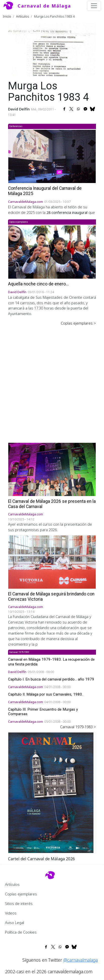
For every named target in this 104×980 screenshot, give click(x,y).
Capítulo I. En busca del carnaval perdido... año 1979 (51, 679)
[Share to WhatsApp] (78, 109)
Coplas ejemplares (21, 894)
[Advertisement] (52, 381)
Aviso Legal (15, 923)
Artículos (22, 16)
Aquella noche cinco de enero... (38, 284)
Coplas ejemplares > (78, 323)
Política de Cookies (21, 932)
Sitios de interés (19, 903)
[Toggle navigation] (94, 6)
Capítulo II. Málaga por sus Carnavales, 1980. (45, 694)
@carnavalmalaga (81, 960)
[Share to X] (71, 109)
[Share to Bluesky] (92, 109)
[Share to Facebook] (64, 109)
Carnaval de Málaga (44, 6)
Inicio (7, 16)
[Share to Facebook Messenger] (85, 109)
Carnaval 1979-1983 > (78, 727)
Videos (11, 913)
